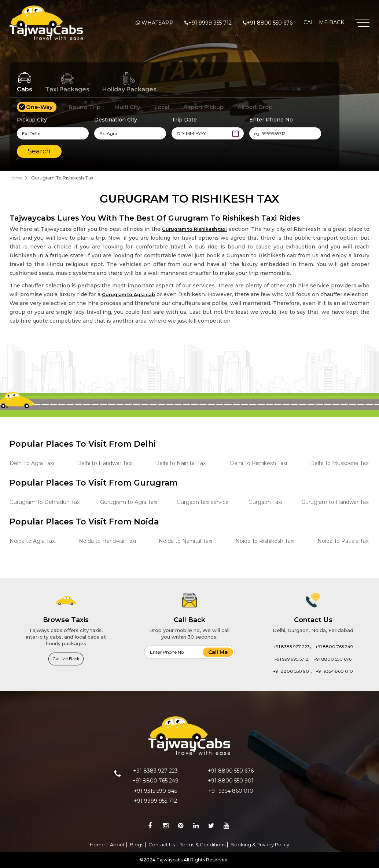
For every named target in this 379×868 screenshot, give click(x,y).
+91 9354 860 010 (334, 671)
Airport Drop (255, 107)
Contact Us (162, 845)
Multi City (127, 107)
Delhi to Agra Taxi (32, 463)
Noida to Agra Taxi (33, 541)
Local (162, 107)
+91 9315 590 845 (155, 791)
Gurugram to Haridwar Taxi (335, 502)
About (117, 845)
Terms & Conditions (203, 845)
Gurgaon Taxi (265, 502)
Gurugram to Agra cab (128, 295)
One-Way (39, 107)
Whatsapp (157, 23)
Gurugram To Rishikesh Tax (62, 178)
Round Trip (84, 107)
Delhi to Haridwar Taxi (105, 463)
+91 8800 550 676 (270, 23)
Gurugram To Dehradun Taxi (45, 502)
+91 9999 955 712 (210, 23)
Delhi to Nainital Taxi (181, 463)
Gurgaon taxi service (203, 502)
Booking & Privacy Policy (260, 845)
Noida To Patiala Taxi (343, 541)
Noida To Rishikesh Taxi (265, 541)
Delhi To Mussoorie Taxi (340, 463)
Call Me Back (324, 22)
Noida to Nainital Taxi (185, 541)
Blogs (137, 845)
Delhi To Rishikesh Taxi (258, 463)
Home (16, 178)
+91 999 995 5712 (291, 659)
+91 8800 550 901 (292, 671)
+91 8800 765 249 (334, 647)
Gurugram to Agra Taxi (129, 502)
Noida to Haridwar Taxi (107, 541)
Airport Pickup (203, 107)
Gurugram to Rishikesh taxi (194, 229)
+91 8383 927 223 (292, 647)
